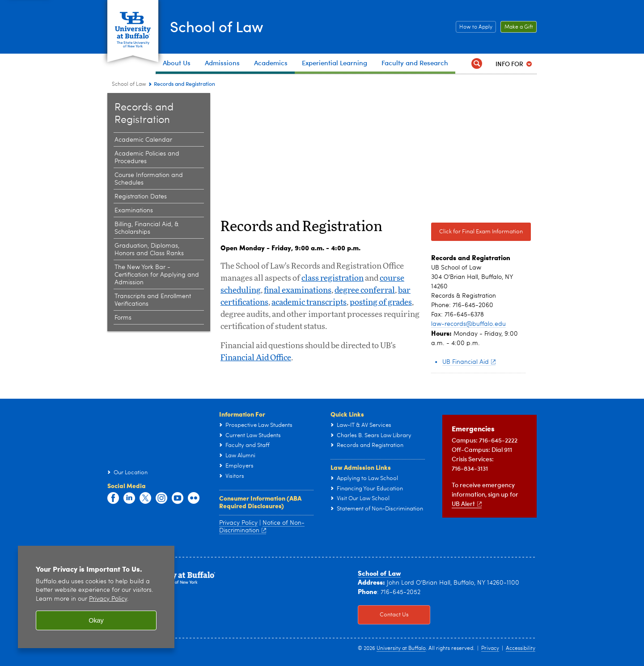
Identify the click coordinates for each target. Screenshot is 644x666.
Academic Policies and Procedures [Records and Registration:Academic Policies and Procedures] (147, 158)
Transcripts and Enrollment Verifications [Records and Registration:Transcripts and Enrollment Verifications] (153, 300)
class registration (333, 278)
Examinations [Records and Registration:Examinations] (134, 211)
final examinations (298, 291)
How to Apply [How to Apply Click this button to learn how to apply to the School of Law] (474, 27)
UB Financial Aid (469, 362)
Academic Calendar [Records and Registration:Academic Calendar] (143, 140)
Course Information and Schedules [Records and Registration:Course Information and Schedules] (149, 179)
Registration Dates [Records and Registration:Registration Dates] (141, 197)
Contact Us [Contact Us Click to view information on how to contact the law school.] (383, 615)
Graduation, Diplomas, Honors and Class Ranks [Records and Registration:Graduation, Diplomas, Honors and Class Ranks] (149, 250)
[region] (96, 597)
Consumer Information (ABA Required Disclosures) (260, 502)
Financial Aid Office (256, 358)
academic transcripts (309, 303)
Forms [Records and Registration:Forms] (123, 318)
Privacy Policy (238, 523)
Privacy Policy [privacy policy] (108, 599)
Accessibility (521, 649)
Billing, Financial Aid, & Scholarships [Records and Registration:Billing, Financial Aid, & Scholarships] (146, 228)
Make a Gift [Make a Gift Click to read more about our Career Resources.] (517, 27)
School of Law (224, 26)
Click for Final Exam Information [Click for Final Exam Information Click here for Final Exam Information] (477, 232)
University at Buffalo (401, 649)
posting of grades (381, 303)
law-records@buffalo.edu (468, 324)
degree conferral (365, 291)
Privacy (490, 649)
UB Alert (467, 504)
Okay (96, 620)
